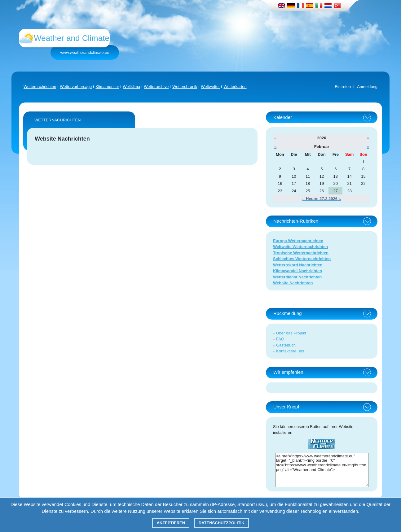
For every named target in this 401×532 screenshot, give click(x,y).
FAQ (280, 339)
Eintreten (343, 87)
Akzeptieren (171, 523)
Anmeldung (367, 87)
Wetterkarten (235, 87)
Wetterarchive (156, 87)
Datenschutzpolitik (222, 523)
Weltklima (131, 87)
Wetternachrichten (40, 87)
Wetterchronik (185, 87)
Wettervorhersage (76, 87)
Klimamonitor (107, 87)
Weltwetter (210, 87)
